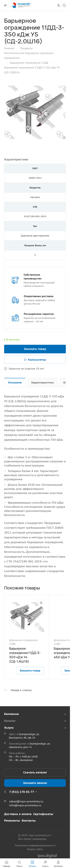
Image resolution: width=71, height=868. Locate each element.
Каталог (10, 721)
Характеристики (42, 382)
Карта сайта (35, 849)
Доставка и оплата (18, 814)
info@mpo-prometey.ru (25, 805)
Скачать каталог (35, 772)
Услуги (9, 728)
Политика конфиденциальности (35, 845)
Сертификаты (43, 814)
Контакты (29, 821)
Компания (11, 714)
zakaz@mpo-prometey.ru (26, 801)
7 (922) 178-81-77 (22, 792)
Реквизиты (12, 821)
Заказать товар (35, 349)
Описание (15, 382)
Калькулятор (37, 360)
